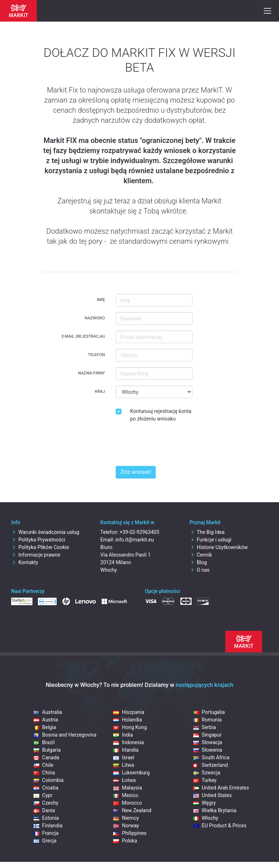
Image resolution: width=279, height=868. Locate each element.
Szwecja (207, 773)
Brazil (44, 742)
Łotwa (124, 780)
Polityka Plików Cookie (40, 547)
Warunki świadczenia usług (45, 532)
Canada (46, 757)
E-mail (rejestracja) (83, 336)
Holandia (128, 720)
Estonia (46, 818)
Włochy (206, 818)
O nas (200, 570)
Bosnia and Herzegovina (65, 735)
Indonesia (129, 742)
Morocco (127, 803)
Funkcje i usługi (211, 540)
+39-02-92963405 (139, 532)
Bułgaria (47, 750)
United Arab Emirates (221, 788)
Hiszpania (129, 712)
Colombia (49, 780)
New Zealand (132, 810)
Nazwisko (95, 318)
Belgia (45, 727)
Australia (48, 712)
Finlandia (48, 826)
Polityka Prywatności (38, 540)
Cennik (201, 555)
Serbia (205, 727)
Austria (46, 720)
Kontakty (25, 562)
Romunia (207, 720)
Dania (44, 810)
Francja (46, 833)
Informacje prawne (36, 555)
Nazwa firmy (92, 373)
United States (212, 795)
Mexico (126, 795)
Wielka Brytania (215, 810)
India (123, 735)
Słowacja (208, 742)
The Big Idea (207, 532)
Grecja (45, 841)
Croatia (46, 788)
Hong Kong (130, 727)
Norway (126, 826)
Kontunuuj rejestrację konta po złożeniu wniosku (161, 415)
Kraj (100, 392)
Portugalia (209, 712)
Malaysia (128, 788)
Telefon (96, 355)
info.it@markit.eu (135, 540)
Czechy (46, 803)
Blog (198, 562)
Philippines (130, 833)
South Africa (211, 757)
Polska (125, 841)
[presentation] (170, 446)
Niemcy (126, 818)
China (44, 773)
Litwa (124, 765)
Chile (43, 765)
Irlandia (126, 750)
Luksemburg (131, 773)
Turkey (205, 780)
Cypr (43, 795)
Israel (124, 757)
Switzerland (211, 765)
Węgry (205, 803)
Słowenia (208, 750)
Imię (101, 300)
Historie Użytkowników (219, 547)
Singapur (207, 735)
